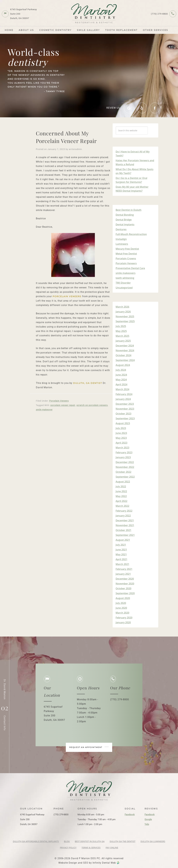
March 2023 (123, 448)
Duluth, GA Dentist (88, 383)
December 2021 (125, 520)
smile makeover (44, 410)
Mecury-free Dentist (127, 249)
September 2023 (125, 418)
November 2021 (125, 525)
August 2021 (123, 540)
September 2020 (125, 593)
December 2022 (125, 462)
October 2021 (124, 530)
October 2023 (124, 414)
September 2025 (125, 321)
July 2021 (121, 545)
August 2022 (123, 482)
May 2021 (121, 554)
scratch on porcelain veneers (92, 405)
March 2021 (123, 564)
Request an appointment (89, 749)
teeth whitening (125, 278)
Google (148, 819)
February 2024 (124, 394)
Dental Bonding (125, 215)
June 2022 (121, 491)
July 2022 (121, 486)
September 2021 (125, 535)
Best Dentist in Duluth (129, 210)
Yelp (147, 824)
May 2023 (121, 438)
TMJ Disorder (123, 283)
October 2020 (124, 588)
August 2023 (123, 423)
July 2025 (121, 326)
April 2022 (122, 501)
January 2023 (123, 457)
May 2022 (121, 496)
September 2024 (125, 360)
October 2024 (124, 355)
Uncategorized (124, 288)
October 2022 (124, 472)
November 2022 (125, 467)
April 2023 (122, 443)
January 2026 (123, 312)
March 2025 (123, 336)
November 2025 (125, 316)
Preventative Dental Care (130, 268)
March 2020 (123, 613)
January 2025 (123, 341)
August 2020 (123, 598)
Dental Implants (125, 224)
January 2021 (123, 574)
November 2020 (125, 584)
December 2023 (125, 404)
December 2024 (125, 346)
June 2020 (121, 608)
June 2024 (121, 375)
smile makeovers (126, 273)
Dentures (121, 229)
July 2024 (121, 370)
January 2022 (123, 516)
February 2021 (124, 569)
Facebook (130, 815)
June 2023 (121, 433)
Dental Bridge (124, 220)
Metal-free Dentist (126, 254)
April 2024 (122, 384)
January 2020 (123, 622)
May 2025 (121, 331)
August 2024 (123, 365)
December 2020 (125, 579)
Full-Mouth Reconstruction (131, 234)
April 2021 (122, 559)
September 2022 (125, 477)
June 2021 (121, 550)
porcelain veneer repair (63, 405)
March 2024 (123, 389)
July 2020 (121, 603)
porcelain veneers (67, 296)
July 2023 (121, 428)
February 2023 (124, 452)
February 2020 (124, 618)
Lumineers (122, 244)
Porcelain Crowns (126, 258)
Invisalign (121, 239)
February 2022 (124, 511)
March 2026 (123, 307)
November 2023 (125, 409)
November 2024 (125, 350)
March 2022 (123, 506)
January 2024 (123, 399)
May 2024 (121, 380)
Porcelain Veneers (59, 401)
